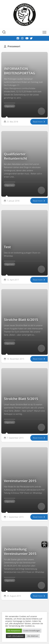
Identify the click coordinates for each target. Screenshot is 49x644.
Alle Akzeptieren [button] (14, 631)
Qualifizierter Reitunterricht (16, 156)
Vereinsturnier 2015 (20, 481)
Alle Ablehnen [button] (33, 636)
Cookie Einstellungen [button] (32, 631)
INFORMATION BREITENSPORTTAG (20, 71)
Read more (39, 122)
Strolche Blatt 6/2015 (21, 320)
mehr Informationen (15, 636)
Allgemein (10, 106)
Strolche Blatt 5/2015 (21, 399)
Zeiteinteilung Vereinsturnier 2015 (20, 551)
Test (7, 247)
